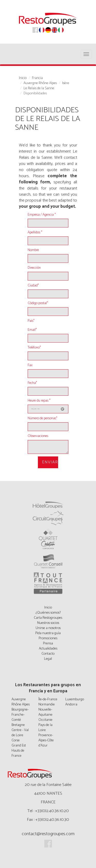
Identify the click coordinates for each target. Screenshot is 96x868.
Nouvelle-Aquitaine (45, 712)
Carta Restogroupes (48, 618)
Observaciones (38, 436)
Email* (32, 330)
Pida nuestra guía (48, 633)
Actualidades (48, 649)
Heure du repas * (39, 401)
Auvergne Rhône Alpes (40, 83)
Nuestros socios (48, 623)
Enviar (50, 462)
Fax (30, 365)
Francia (37, 78)
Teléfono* (34, 348)
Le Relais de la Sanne (39, 88)
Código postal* (38, 303)
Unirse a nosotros (48, 628)
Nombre (33, 250)
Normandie (47, 705)
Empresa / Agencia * (42, 215)
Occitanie (45, 720)
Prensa (48, 643)
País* (31, 321)
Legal (48, 659)
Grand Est (19, 746)
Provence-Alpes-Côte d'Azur (46, 740)
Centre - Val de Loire (20, 733)
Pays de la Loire (45, 728)
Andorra (71, 705)
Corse (16, 740)
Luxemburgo (75, 699)
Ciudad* (33, 286)
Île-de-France (48, 699)
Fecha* (32, 383)
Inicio (23, 78)
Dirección (34, 268)
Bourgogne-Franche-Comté (20, 715)
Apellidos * (35, 233)
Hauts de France (18, 753)
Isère (66, 83)
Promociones (48, 638)
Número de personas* (42, 418)
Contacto (48, 654)
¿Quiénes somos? (48, 613)
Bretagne (18, 725)
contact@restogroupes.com (48, 834)
